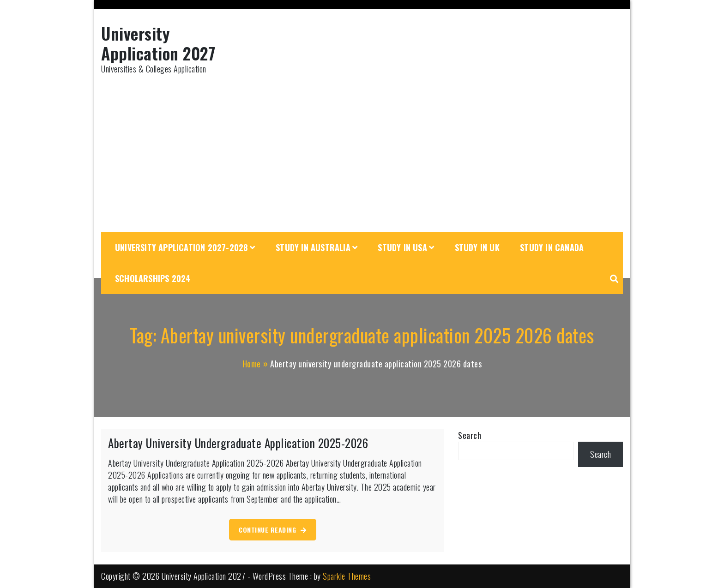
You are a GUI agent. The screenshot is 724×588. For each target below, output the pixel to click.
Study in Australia (313, 247)
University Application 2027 (158, 43)
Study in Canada (552, 247)
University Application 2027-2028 (181, 247)
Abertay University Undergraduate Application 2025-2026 (238, 443)
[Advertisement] (362, 154)
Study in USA (402, 247)
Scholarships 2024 (153, 278)
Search (470, 435)
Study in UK (477, 247)
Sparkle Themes (347, 576)
